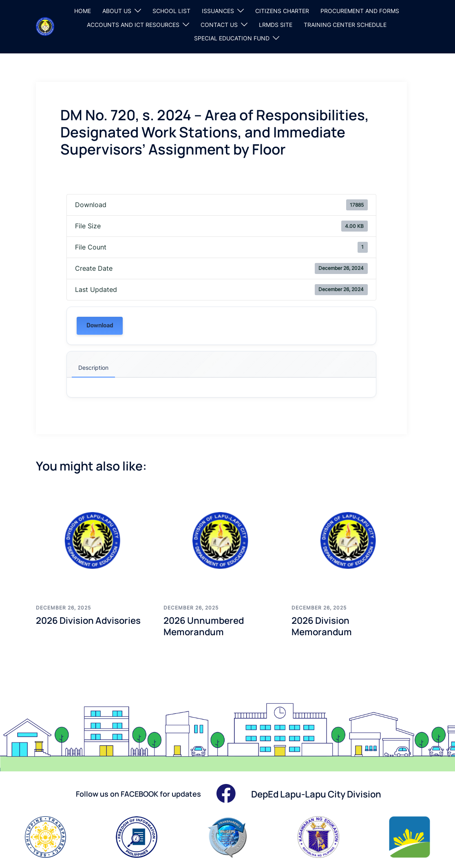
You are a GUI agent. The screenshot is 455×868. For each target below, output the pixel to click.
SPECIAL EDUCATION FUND (232, 38)
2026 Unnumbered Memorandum (207, 626)
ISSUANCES (218, 11)
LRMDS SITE (276, 25)
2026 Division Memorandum (324, 626)
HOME (83, 11)
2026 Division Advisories (93, 620)
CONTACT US (219, 25)
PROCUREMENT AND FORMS (360, 11)
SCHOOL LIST (171, 11)
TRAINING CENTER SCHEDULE (345, 25)
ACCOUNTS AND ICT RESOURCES (133, 25)
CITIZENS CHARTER (282, 11)
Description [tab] (93, 368)
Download (100, 326)
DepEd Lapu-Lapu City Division (323, 794)
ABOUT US (117, 11)
